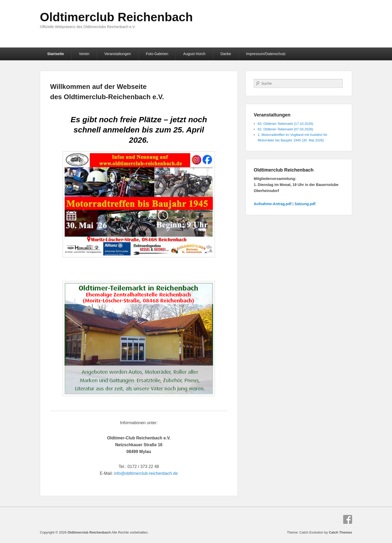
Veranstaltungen (118, 54)
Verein (84, 54)
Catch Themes (340, 532)
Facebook (348, 519)
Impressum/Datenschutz (266, 54)
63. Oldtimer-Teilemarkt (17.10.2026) (285, 124)
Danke (226, 54)
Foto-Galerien (157, 54)
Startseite (56, 54)
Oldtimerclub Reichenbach (116, 17)
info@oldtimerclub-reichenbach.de (146, 473)
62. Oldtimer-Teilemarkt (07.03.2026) (285, 129)
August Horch (194, 54)
